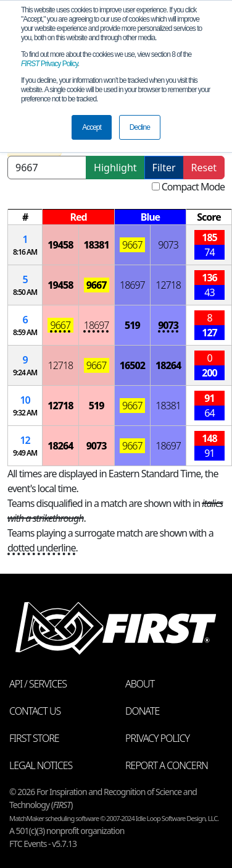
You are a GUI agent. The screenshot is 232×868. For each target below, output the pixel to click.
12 (25, 440)
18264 (168, 365)
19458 (60, 245)
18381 (97, 245)
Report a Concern (167, 765)
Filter (164, 168)
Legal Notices (41, 765)
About (140, 684)
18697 (132, 285)
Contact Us (35, 711)
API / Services (38, 684)
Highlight (115, 168)
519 (132, 325)
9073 (168, 245)
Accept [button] (92, 127)
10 (25, 400)
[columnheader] (25, 217)
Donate (142, 711)
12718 (168, 285)
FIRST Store (34, 738)
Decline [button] (140, 127)
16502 (132, 365)
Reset (204, 168)
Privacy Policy (49, 64)
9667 (132, 245)
